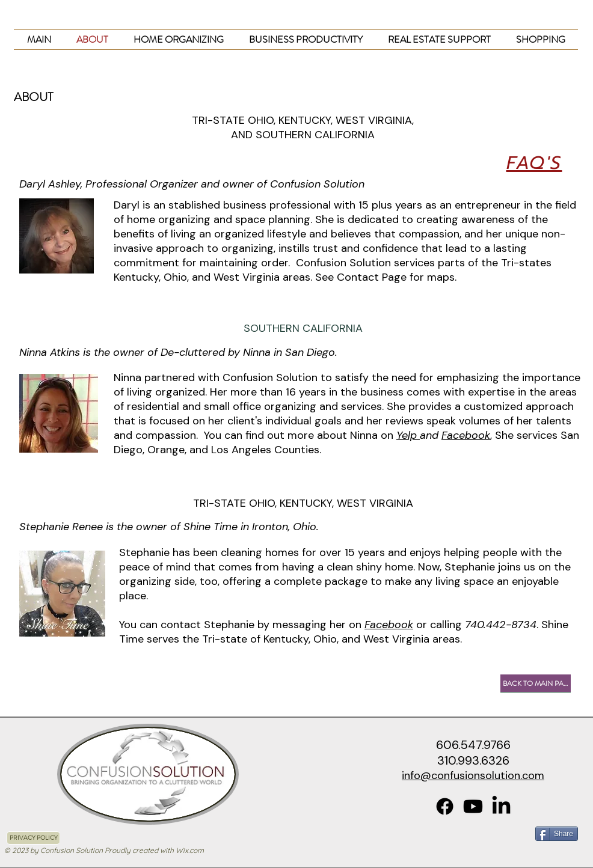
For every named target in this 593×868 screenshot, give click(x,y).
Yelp (408, 435)
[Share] (557, 834)
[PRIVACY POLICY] (33, 838)
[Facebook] (445, 806)
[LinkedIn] (501, 806)
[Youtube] (473, 806)
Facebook (466, 435)
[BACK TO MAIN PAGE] (536, 683)
